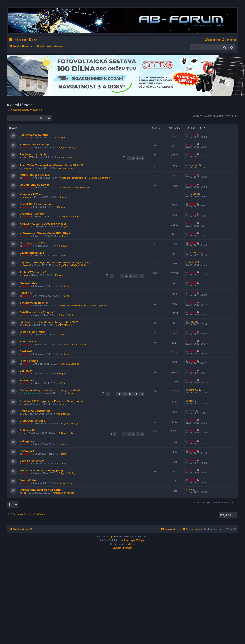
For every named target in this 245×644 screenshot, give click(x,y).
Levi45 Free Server (32, 461)
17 (136, 394)
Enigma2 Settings (67, 147)
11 (141, 276)
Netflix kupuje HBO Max (35, 175)
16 (130, 394)
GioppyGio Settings (32, 421)
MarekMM (28, 157)
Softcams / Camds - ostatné (73, 344)
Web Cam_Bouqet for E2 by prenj (41, 470)
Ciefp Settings (29, 361)
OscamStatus (28, 283)
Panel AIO (26, 293)
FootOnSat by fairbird (34, 135)
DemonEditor (28, 480)
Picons (72, 393)
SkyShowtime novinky (34, 303)
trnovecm (27, 168)
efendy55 (193, 390)
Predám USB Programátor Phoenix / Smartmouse (52, 401)
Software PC (28, 430)
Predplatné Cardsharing (35, 411)
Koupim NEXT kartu (32, 194)
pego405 (193, 194)
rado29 (26, 433)
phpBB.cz (130, 544)
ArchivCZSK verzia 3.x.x (35, 272)
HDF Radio (27, 380)
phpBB (112, 537)
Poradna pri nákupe (64, 493)
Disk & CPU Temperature (36, 204)
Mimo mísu (66, 157)
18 (141, 394)
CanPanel (26, 351)
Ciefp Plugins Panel (32, 332)
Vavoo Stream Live (32, 253)
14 (119, 394)
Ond (25, 414)
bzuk (25, 404)
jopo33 (26, 325)
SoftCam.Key (28, 342)
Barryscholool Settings (35, 145)
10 (136, 276)
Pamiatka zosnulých (33, 154)
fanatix (192, 411)
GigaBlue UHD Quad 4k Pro (73, 265)
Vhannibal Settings (32, 214)
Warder (27, 138)
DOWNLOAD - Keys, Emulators (75, 187)
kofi (25, 493)
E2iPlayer (26, 371)
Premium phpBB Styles (134, 540)
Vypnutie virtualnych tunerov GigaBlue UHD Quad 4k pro (56, 263)
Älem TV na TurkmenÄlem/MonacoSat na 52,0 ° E (51, 165)
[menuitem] (33, 40)
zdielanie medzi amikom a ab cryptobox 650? (49, 322)
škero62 (27, 265)
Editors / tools (66, 433)
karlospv (27, 197)
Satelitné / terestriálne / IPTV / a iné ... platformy (85, 178)
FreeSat (63, 246)
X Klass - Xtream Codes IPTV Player (43, 224)
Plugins (62, 138)
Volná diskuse (66, 168)
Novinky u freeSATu (32, 243)
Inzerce (64, 197)
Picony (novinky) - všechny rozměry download (50, 390)
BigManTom (195, 252)
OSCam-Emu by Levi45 (35, 185)
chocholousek (30, 393)
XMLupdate (27, 441)
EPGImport (27, 451)
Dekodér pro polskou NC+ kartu (40, 490)
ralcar (26, 275)
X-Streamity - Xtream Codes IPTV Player (46, 233)
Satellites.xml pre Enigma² (37, 312)
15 (124, 394)
